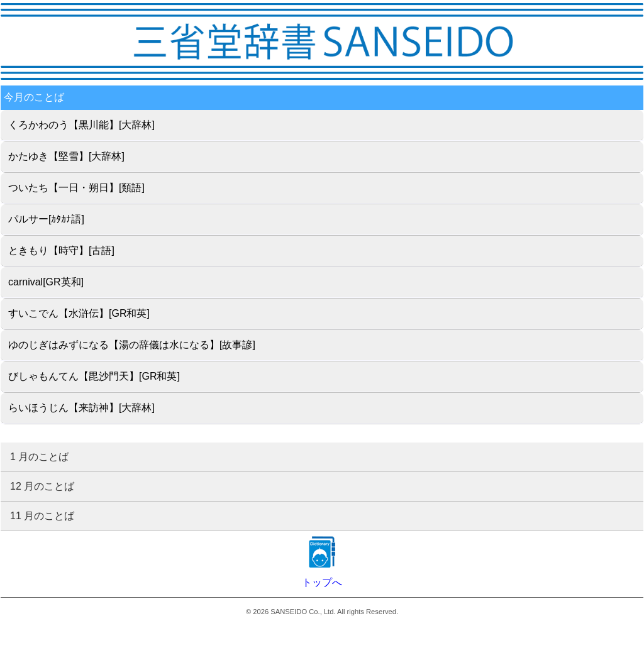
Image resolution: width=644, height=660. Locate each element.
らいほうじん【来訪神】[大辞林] (81, 408)
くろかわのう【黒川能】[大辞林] (81, 125)
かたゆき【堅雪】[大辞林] (66, 156)
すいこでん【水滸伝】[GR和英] (79, 313)
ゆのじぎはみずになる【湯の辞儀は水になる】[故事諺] (132, 345)
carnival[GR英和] (46, 282)
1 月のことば (39, 457)
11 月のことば (42, 516)
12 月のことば (42, 486)
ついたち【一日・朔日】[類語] (76, 188)
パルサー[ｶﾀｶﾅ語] (46, 219)
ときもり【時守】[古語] (61, 250)
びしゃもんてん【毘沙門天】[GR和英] (94, 376)
